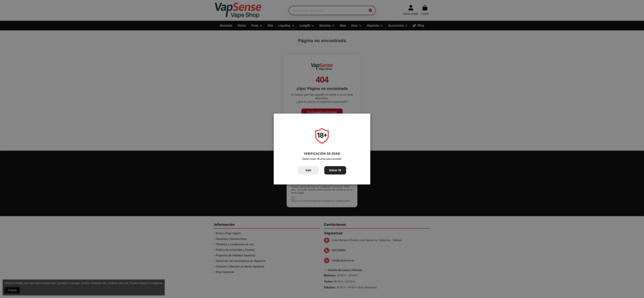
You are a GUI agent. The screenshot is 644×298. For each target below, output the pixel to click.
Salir (308, 170)
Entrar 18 (335, 170)
